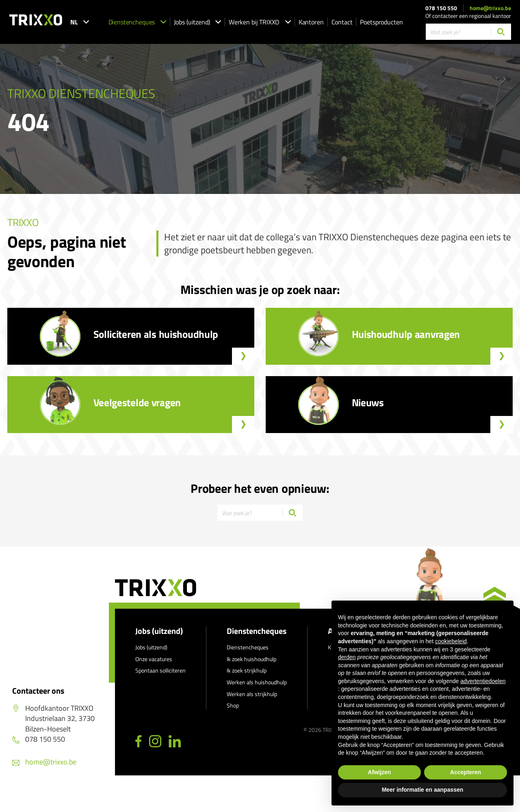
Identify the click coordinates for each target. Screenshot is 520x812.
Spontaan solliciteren (160, 670)
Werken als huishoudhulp (257, 682)
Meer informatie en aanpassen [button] (423, 790)
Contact (342, 22)
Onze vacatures (154, 659)
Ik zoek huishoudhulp (251, 659)
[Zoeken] (501, 32)
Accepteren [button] (466, 772)
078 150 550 (441, 8)
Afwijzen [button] (380, 772)
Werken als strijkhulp (252, 694)
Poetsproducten (381, 22)
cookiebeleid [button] (451, 641)
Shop (233, 705)
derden (347, 657)
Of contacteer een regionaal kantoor (468, 16)
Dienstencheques (137, 22)
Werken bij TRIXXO (260, 22)
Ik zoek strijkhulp (247, 670)
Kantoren (311, 22)
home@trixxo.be (490, 8)
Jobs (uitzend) (197, 22)
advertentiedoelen (483, 681)
